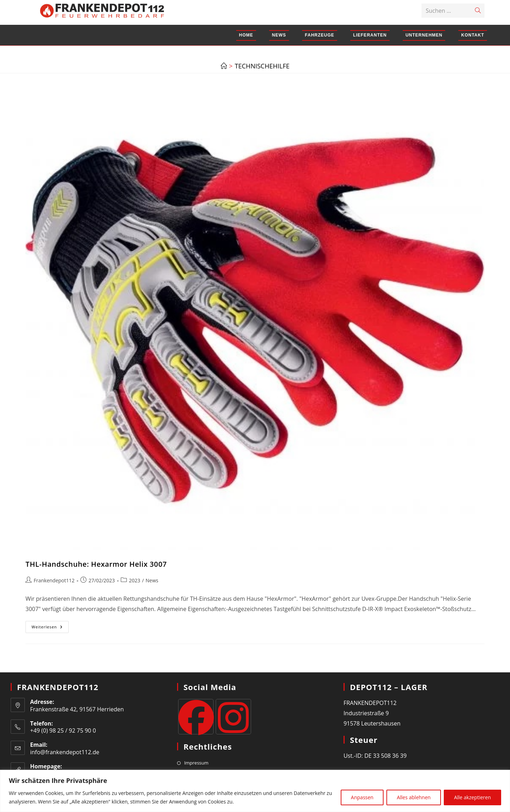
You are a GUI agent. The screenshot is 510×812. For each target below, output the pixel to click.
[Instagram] (233, 717)
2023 (135, 580)
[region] (255, 791)
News (152, 580)
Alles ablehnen (413, 797)
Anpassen (362, 797)
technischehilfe (262, 66)
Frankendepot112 (54, 580)
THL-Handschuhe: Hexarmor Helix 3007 (96, 564)
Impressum (196, 763)
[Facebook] (196, 717)
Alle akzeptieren (472, 797)
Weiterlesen (50, 628)
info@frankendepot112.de (65, 752)
